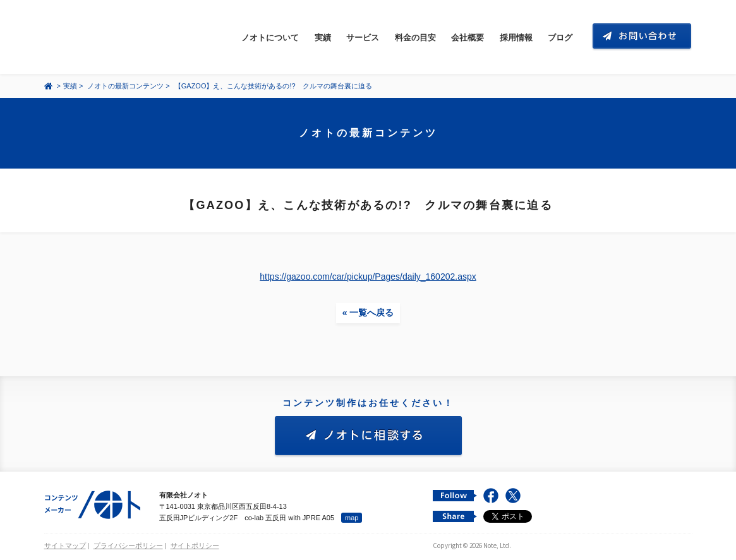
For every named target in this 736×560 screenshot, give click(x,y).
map (352, 518)
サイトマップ (65, 545)
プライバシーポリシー (128, 545)
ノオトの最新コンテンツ (125, 86)
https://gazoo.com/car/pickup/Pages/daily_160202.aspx (368, 277)
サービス (363, 38)
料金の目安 (415, 38)
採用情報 (516, 38)
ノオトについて (270, 38)
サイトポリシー (195, 545)
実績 (323, 38)
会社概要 (468, 38)
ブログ (560, 38)
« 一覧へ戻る (368, 313)
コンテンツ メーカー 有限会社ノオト (104, 37)
